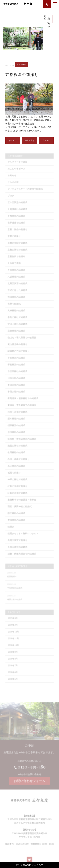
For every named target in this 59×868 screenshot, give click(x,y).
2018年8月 (13, 662)
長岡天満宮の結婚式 (17, 551)
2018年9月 (13, 656)
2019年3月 (13, 622)
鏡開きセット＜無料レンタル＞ (23, 537)
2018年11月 (13, 642)
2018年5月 (13, 683)
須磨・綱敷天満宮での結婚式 (22, 557)
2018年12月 (13, 635)
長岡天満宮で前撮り (17, 544)
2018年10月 (13, 649)
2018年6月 (13, 676)
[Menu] (55, 4)
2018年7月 (13, 669)
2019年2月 (13, 629)
